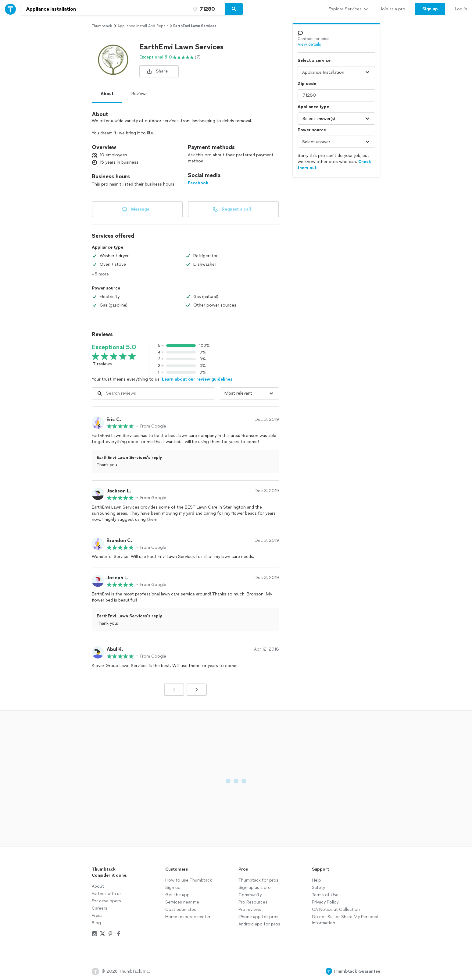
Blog (96, 923)
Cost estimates (181, 909)
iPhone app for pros (258, 917)
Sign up (173, 888)
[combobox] (105, 9)
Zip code (307, 84)
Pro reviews (250, 909)
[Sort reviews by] (249, 393)
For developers (106, 901)
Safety (318, 888)
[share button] (159, 71)
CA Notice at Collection (336, 909)
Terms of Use (325, 895)
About (107, 94)
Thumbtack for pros (258, 880)
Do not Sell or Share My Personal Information (345, 920)
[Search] (234, 9)
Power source (312, 130)
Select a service (314, 60)
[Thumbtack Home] (10, 9)
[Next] (197, 690)
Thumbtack (102, 26)
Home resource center (188, 917)
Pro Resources (253, 902)
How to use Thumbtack (189, 880)
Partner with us (107, 894)
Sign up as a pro (255, 888)
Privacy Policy (325, 902)
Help (316, 880)
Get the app (177, 895)
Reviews (139, 94)
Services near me (182, 902)
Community (250, 895)
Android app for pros (259, 924)
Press (97, 916)
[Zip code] (207, 9)
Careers (100, 908)
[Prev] (174, 690)
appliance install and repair (143, 26)
